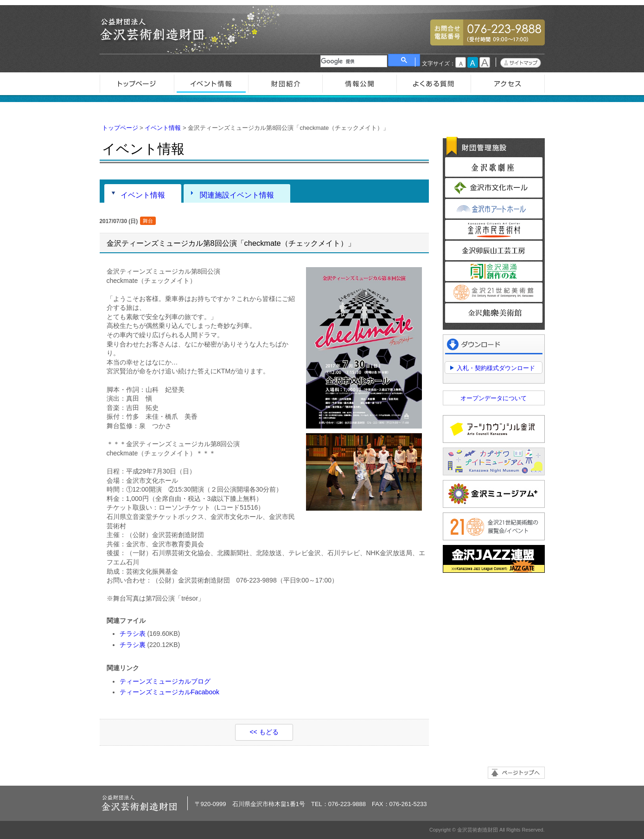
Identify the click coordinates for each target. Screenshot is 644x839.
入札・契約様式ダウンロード (496, 368)
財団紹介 (285, 84)
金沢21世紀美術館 (494, 292)
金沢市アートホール (494, 209)
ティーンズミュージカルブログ (165, 681)
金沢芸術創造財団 (153, 30)
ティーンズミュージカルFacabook (169, 692)
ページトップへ (516, 773)
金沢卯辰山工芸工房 (494, 250)
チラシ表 (133, 634)
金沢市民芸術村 (494, 230)
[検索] (354, 61)
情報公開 (359, 84)
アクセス (508, 84)
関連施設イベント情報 (237, 195)
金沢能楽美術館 (494, 313)
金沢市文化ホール (494, 188)
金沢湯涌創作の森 (494, 271)
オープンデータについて (494, 398)
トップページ (137, 84)
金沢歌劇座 (494, 167)
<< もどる (264, 732)
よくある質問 (434, 84)
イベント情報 (211, 84)
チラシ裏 (133, 645)
